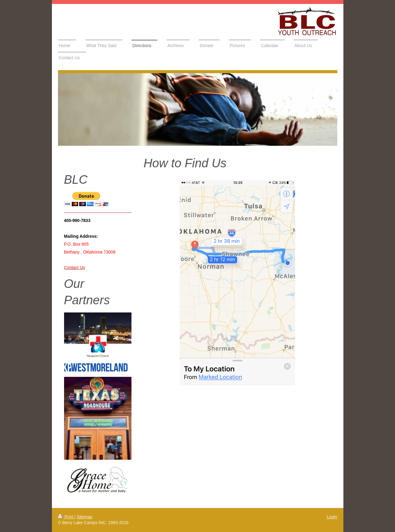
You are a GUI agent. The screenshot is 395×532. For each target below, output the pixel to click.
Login (332, 517)
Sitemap (85, 517)
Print (66, 517)
